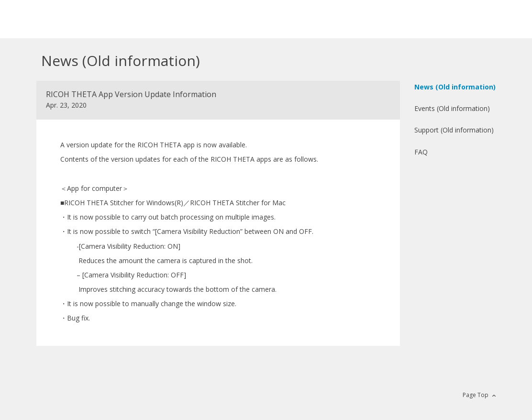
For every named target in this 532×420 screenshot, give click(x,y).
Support (454, 130)
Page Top (476, 395)
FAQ (421, 152)
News (455, 87)
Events (452, 108)
